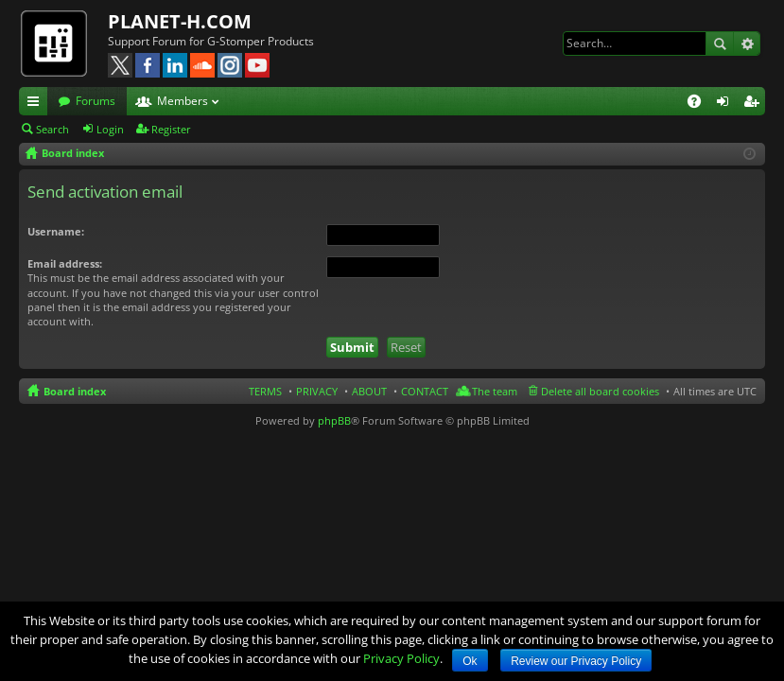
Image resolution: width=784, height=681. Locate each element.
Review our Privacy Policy (576, 661)
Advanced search (747, 44)
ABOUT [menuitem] (369, 391)
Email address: (65, 263)
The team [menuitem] (495, 391)
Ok (470, 661)
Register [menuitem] (755, 104)
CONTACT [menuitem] (425, 391)
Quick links (37, 104)
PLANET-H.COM (180, 21)
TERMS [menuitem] (265, 391)
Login (110, 129)
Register (171, 129)
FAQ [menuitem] (700, 104)
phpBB (334, 420)
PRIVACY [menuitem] (317, 391)
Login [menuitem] (726, 104)
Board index (75, 391)
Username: (56, 231)
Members (183, 101)
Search (720, 44)
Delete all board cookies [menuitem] (600, 391)
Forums (96, 101)
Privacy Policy (401, 658)
